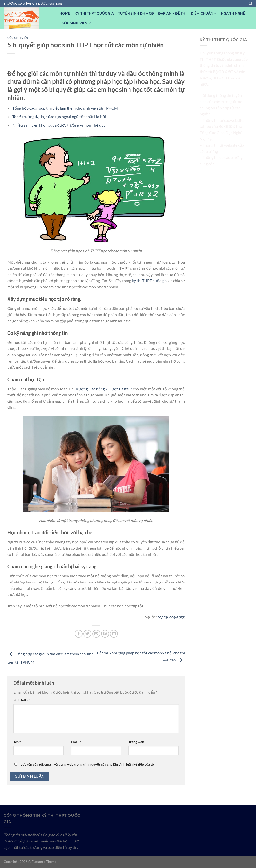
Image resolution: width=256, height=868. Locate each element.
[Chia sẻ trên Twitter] (87, 634)
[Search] (251, 4)
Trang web (136, 742)
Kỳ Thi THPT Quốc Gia (94, 13)
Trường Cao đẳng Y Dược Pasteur (104, 389)
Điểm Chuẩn (204, 13)
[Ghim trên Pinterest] (105, 634)
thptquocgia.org (171, 617)
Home (65, 13)
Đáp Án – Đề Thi (172, 13)
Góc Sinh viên (76, 23)
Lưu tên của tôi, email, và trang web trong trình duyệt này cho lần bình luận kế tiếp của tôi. (88, 764)
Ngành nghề (233, 13)
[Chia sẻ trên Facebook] (79, 634)
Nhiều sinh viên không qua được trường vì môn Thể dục (59, 125)
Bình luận (22, 700)
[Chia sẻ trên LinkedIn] (114, 634)
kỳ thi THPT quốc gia (149, 281)
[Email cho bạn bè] (96, 634)
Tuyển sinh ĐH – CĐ (136, 13)
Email (76, 742)
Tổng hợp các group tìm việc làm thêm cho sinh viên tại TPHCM (65, 108)
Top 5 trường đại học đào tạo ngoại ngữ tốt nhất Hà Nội (59, 117)
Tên (17, 742)
